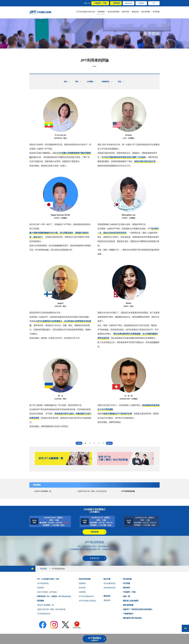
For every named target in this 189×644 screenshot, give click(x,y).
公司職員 (91, 80)
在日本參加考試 (110, 581)
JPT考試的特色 (43, 581)
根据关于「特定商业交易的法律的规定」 (138, 607)
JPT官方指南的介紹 (86, 594)
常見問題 (127, 581)
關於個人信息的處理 (131, 598)
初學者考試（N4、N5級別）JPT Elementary (54, 594)
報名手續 (107, 576)
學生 (76, 80)
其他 (123, 80)
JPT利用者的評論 (128, 489)
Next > (109, 441)
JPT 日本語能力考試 (44, 12)
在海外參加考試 (110, 585)
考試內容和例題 (85, 576)
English (141, 3)
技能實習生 (108, 80)
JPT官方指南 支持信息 (87, 598)
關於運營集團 (128, 602)
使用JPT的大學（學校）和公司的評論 (92, 489)
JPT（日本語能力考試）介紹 (48, 576)
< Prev (79, 441)
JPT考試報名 (94, 639)
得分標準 (41, 585)
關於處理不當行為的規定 (132, 615)
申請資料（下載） (101, 3)
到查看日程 (94, 556)
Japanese (129, 3)
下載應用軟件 (128, 611)
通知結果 (107, 593)
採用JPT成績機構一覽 (43, 489)
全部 (64, 80)
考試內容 (82, 585)
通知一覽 (87, 3)
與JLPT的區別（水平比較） (48, 589)
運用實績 (37, 482)
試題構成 (82, 581)
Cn (154, 3)
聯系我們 (117, 3)
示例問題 (82, 589)
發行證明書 (127, 576)
